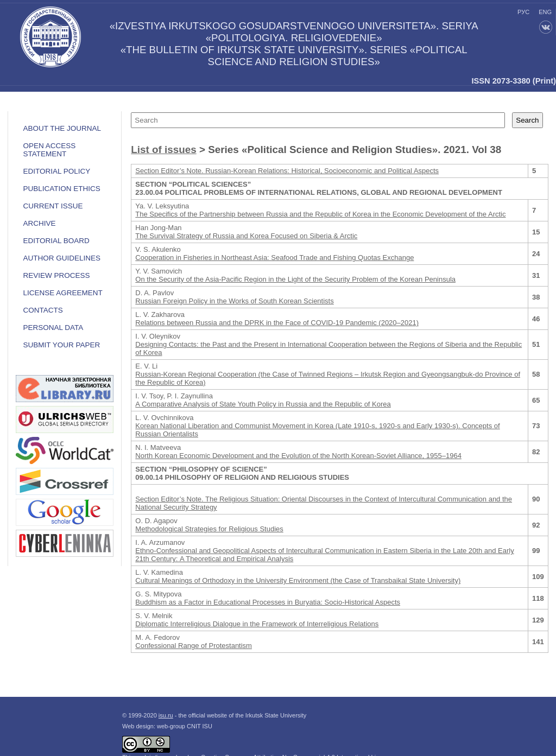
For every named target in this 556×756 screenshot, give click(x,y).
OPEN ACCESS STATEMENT (49, 150)
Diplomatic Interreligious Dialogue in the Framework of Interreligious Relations (257, 624)
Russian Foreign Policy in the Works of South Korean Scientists (234, 301)
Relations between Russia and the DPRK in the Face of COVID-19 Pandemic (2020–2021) (277, 323)
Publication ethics (61, 189)
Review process (56, 275)
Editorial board (56, 241)
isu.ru (166, 715)
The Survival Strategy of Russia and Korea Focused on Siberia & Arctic (246, 236)
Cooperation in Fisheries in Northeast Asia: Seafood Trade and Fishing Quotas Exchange (274, 258)
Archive (39, 223)
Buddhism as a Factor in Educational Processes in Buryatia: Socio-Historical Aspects (268, 602)
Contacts (43, 310)
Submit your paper (61, 345)
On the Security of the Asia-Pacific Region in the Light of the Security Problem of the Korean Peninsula (295, 279)
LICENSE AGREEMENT (62, 293)
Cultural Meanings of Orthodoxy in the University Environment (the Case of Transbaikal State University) (298, 580)
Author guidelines (62, 258)
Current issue (53, 206)
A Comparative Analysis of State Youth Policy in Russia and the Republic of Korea (263, 404)
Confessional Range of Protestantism (194, 646)
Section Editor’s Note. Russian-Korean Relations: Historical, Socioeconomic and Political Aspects (287, 171)
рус (523, 12)
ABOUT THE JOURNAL (62, 128)
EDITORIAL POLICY (56, 171)
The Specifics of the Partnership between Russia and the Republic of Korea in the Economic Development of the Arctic (320, 214)
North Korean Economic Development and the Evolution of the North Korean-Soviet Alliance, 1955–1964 (298, 456)
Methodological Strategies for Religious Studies (209, 529)
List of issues (163, 150)
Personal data (53, 328)
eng (545, 12)
